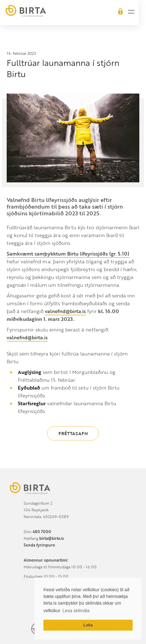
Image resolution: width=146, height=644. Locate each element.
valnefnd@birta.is (65, 311)
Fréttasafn (73, 433)
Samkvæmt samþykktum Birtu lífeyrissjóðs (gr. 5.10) (68, 254)
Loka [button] (88, 625)
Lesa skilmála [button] (76, 611)
